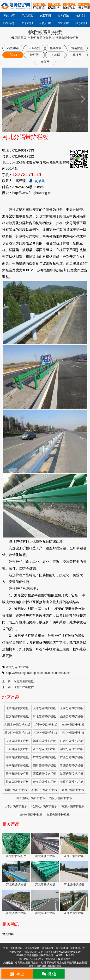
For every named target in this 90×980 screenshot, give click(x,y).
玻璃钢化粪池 (54, 966)
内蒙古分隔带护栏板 (17, 725)
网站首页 (9, 16)
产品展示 (27, 16)
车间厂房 (45, 23)
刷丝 (28, 963)
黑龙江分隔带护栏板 (17, 733)
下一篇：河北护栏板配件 (18, 687)
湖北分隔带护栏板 (72, 749)
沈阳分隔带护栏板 (61, 798)
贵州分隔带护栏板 (72, 765)
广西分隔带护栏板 (72, 757)
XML (59, 955)
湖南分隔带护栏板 (17, 757)
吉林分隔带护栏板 (73, 725)
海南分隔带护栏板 (17, 765)
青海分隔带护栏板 (44, 782)
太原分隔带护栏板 (73, 790)
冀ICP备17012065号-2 (31, 959)
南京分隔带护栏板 (73, 806)
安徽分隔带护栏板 (17, 741)
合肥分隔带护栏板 (58, 815)
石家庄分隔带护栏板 (44, 790)
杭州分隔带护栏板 (31, 815)
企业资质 (63, 23)
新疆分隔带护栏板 (16, 790)
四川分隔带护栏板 (44, 765)
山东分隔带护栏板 (17, 749)
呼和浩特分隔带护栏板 (31, 798)
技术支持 (81, 16)
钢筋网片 (42, 966)
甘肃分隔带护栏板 (17, 782)
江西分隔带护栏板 (72, 741)
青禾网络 (64, 959)
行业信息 (9, 23)
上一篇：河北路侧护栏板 (18, 681)
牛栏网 (42, 963)
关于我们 (27, 23)
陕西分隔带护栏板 (72, 774)
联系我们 (81, 23)
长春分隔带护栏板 (16, 806)
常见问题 (63, 16)
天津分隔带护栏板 (44, 708)
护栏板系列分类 (41, 38)
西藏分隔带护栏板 (44, 774)
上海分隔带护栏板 (72, 708)
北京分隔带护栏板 (17, 708)
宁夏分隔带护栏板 (72, 782)
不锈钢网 (51, 963)
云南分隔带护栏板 (17, 774)
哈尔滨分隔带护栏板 (44, 806)
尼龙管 (34, 963)
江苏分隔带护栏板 (46, 733)
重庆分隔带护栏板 (17, 716)
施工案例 (45, 16)
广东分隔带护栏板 (44, 757)
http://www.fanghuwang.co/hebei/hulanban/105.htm (39, 673)
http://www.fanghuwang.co (32, 193)
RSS (70, 955)
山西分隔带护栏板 (72, 716)
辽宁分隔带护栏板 (46, 725)
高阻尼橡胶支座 (75, 963)
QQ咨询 (37, 181)
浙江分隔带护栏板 (73, 733)
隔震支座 (62, 963)
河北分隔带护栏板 (18, 667)
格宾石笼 (20, 963)
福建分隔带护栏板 (44, 741)
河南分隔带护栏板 (44, 749)
